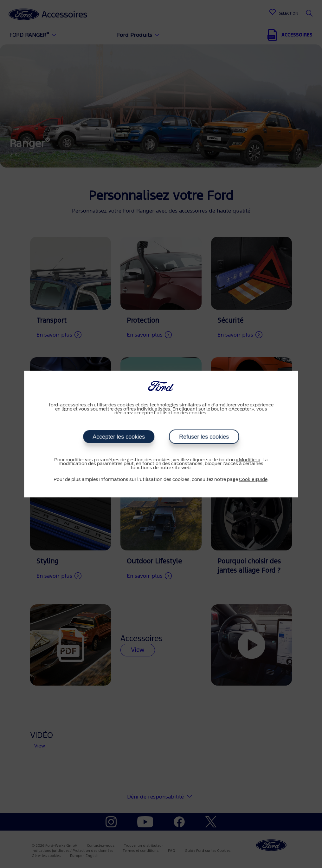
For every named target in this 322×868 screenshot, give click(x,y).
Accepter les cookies (119, 437)
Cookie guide (253, 480)
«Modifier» (248, 460)
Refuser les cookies (204, 437)
